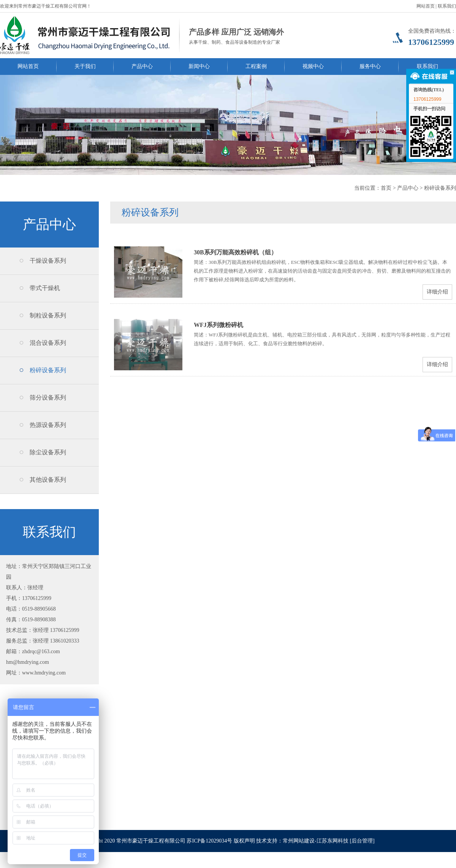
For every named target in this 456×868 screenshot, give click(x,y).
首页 (386, 188)
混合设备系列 (48, 343)
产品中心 (142, 66)
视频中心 (313, 66)
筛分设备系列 (48, 398)
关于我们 (85, 66)
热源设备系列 (48, 425)
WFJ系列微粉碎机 (218, 325)
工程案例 (256, 66)
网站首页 (426, 6)
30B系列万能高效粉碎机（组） (235, 252)
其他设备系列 (48, 480)
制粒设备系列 (48, 315)
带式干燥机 (45, 288)
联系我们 (447, 6)
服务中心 (370, 66)
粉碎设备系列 (440, 188)
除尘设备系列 (48, 452)
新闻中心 (199, 66)
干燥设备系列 (48, 261)
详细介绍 (437, 292)
